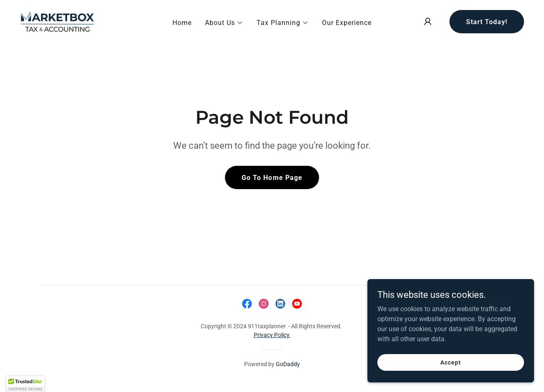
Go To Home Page (272, 178)
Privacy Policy (272, 335)
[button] (224, 23)
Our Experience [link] (347, 23)
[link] (57, 21)
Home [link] (182, 23)
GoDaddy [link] (288, 364)
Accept (450, 362)
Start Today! (487, 22)
